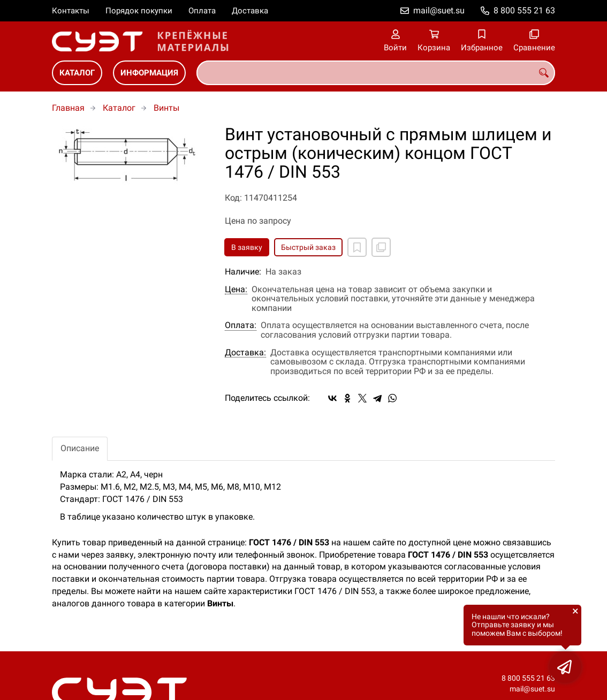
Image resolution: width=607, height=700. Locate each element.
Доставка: (245, 353)
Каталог (77, 73)
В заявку (247, 247)
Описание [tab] (80, 448)
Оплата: (241, 325)
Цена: (236, 290)
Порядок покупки (139, 11)
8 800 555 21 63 (524, 10)
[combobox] (376, 73)
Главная (68, 108)
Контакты (71, 11)
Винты (166, 108)
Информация (149, 73)
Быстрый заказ (308, 247)
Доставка (250, 11)
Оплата (202, 11)
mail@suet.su (439, 10)
